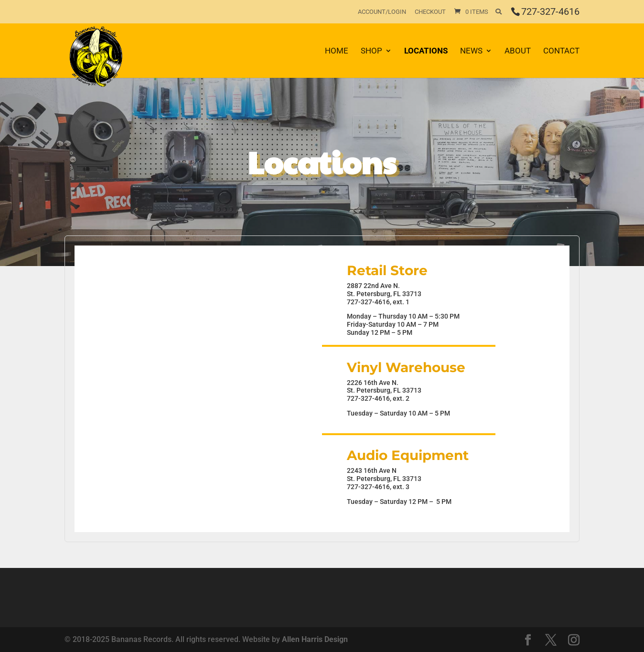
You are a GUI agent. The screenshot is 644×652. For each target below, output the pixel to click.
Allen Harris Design (315, 639)
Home (337, 51)
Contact (561, 51)
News (471, 51)
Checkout (430, 12)
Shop (371, 51)
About (518, 51)
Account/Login (382, 12)
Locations (426, 51)
